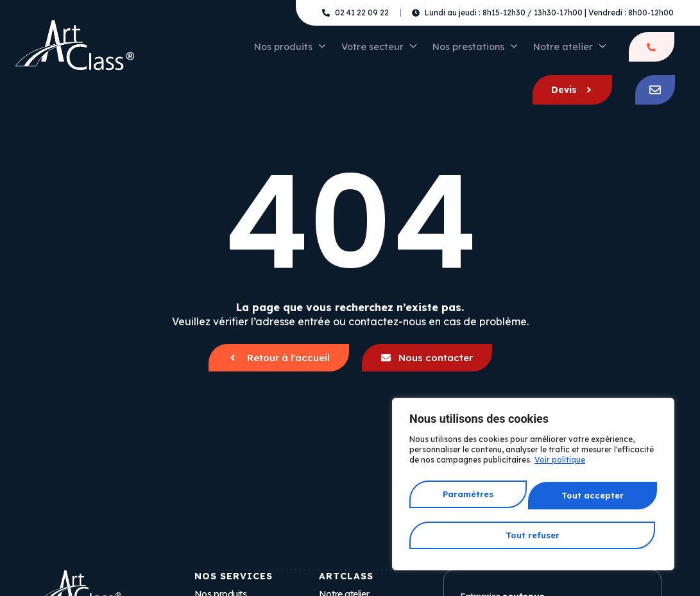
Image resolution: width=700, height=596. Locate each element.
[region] (533, 490)
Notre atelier (484, 51)
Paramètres (468, 500)
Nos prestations (397, 51)
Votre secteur (309, 51)
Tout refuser (592, 500)
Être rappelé (541, 51)
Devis (607, 51)
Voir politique (560, 471)
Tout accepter (534, 535)
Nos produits (227, 51)
